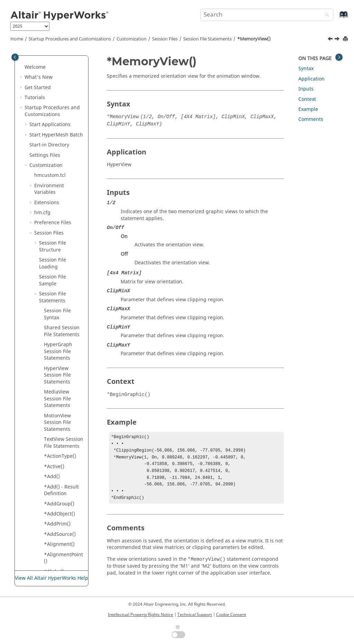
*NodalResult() (61, 306)
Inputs (306, 89)
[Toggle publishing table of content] (15, 57)
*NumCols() (58, 546)
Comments (311, 119)
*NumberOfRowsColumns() (64, 479)
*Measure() (57, 66)
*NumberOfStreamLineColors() (64, 513)
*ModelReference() (63, 215)
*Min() (52, 154)
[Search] (325, 15)
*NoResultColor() (64, 384)
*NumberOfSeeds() (64, 496)
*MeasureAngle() (63, 79)
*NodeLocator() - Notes (63, 354)
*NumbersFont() (63, 536)
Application (311, 79)
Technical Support (195, 615)
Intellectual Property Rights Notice (141, 615)
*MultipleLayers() (63, 252)
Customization (132, 39)
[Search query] (267, 15)
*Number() (57, 465)
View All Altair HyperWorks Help (52, 578)
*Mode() (54, 174)
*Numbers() (58, 526)
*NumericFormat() (64, 560)
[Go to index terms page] (336, 18)
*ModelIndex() (61, 201)
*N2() (50, 286)
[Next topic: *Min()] (338, 40)
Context (307, 99)
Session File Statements (207, 39)
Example (308, 109)
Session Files (165, 39)
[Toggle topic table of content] (339, 57)
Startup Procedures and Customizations (70, 39)
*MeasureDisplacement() (63, 96)
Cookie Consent (231, 615)
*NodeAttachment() (63, 320)
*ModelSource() (62, 228)
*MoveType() (59, 238)
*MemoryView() (254, 39)
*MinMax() (57, 164)
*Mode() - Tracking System (63, 188)
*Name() (54, 296)
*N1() (50, 276)
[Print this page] (346, 39)
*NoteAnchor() (61, 428)
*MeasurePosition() (63, 130)
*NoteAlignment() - (64, 397)
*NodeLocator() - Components (63, 337)
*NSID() (53, 455)
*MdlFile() (56, 55)
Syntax (306, 69)
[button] (41, 56)
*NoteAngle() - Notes (61, 441)
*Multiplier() (59, 266)
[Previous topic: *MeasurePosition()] (331, 40)
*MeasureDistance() (63, 113)
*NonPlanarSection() (63, 371)
